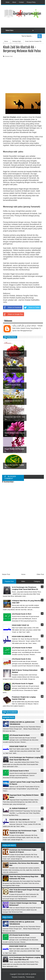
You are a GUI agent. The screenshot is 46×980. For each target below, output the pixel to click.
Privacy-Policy (31, 2)
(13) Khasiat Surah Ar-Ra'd (19, 771)
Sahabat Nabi (9, 56)
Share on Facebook (12, 307)
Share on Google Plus (13, 314)
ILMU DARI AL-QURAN (29, 974)
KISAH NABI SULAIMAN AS (19, 820)
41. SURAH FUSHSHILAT (18, 808)
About (14, 2)
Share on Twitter (32, 307)
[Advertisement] (25, 23)
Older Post (40, 574)
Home (8, 2)
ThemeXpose (30, 977)
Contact (21, 2)
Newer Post (6, 574)
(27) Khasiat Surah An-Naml (20, 735)
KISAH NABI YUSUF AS (18, 746)
